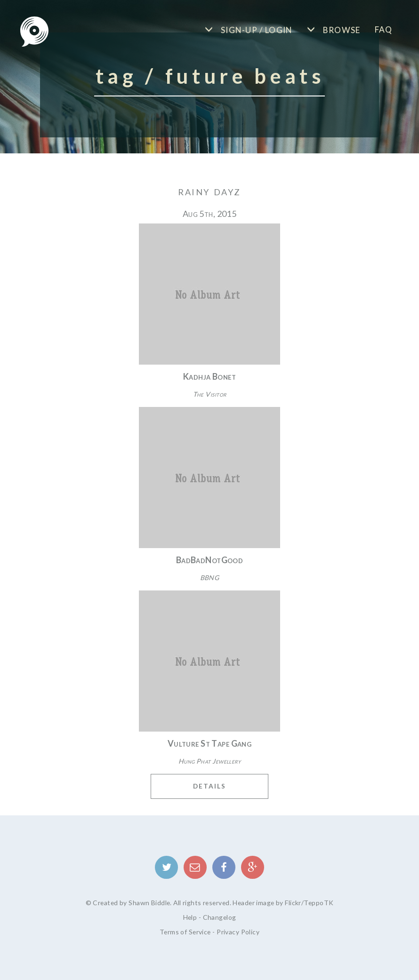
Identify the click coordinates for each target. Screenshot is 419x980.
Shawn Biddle (149, 903)
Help (190, 917)
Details (209, 786)
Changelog (220, 917)
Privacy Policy (238, 932)
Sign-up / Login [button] (256, 30)
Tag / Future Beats (210, 76)
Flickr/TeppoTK (309, 903)
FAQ (384, 29)
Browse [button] (340, 30)
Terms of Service (185, 932)
